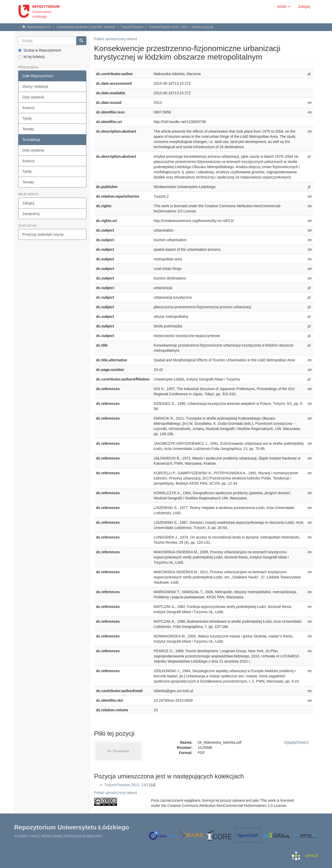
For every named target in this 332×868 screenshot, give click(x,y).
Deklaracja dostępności (83, 836)
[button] (284, 6)
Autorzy (28, 108)
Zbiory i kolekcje (35, 87)
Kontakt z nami (26, 836)
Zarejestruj (31, 214)
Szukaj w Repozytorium (40, 50)
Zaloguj (28, 203)
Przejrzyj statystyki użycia (43, 234)
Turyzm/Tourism (132, 27)
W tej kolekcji (31, 57)
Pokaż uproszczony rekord (116, 39)
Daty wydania (33, 97)
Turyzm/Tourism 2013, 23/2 (168, 27)
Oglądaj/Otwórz (296, 742)
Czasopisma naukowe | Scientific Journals (86, 27)
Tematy (28, 129)
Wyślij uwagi (51, 836)
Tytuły (27, 118)
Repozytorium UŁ (39, 27)
